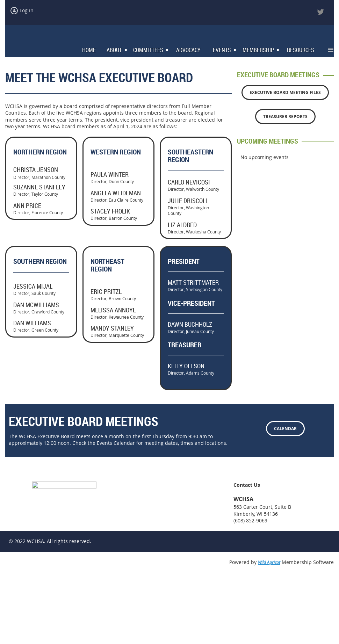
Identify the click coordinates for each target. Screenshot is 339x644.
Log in (27, 10)
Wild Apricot (269, 630)
